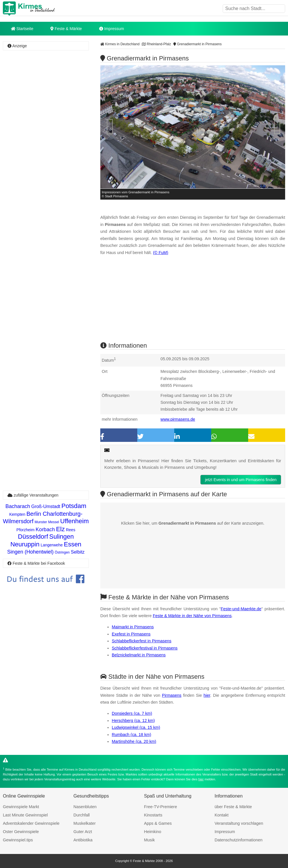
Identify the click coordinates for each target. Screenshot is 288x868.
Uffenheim (75, 521)
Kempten (17, 514)
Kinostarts (153, 815)
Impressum (112, 29)
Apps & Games (158, 823)
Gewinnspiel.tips (18, 840)
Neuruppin (25, 544)
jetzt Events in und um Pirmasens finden (241, 480)
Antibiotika (83, 840)
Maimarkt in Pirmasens (133, 627)
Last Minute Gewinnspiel (25, 815)
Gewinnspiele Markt (21, 807)
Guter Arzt (83, 832)
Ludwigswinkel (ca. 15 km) (136, 727)
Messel (54, 522)
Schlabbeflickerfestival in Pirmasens (145, 648)
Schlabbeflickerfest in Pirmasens (142, 641)
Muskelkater (85, 823)
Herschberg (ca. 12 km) (133, 721)
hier (207, 695)
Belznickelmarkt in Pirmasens (139, 655)
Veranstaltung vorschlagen (239, 823)
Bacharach (18, 506)
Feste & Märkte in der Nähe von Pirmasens (192, 616)
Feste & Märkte (66, 29)
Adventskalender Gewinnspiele (31, 823)
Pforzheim (25, 530)
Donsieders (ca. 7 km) (132, 713)
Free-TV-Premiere (161, 807)
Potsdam (74, 506)
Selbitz (78, 552)
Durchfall (82, 815)
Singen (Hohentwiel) (30, 552)
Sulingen (62, 537)
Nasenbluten (85, 807)
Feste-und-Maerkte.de (241, 609)
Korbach (45, 530)
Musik (150, 840)
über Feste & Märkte (233, 807)
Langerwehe (52, 545)
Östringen (62, 552)
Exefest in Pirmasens (131, 634)
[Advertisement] (46, 87)
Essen (73, 544)
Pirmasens (172, 695)
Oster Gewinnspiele (21, 832)
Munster (41, 522)
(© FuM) (161, 253)
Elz (60, 529)
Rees (71, 530)
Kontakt (222, 815)
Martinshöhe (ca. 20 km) (134, 741)
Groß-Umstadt (46, 506)
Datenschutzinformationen (239, 840)
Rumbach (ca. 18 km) (132, 735)
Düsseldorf (33, 537)
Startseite (22, 29)
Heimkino (153, 832)
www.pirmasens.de (178, 419)
